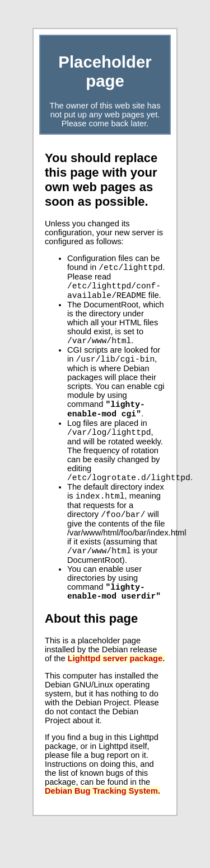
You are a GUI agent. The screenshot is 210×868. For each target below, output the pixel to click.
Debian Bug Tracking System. (102, 815)
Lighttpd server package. (116, 682)
